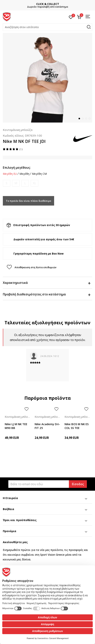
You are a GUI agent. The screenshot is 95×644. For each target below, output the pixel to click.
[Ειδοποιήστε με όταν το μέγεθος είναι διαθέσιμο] (7, 183)
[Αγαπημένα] (71, 17)
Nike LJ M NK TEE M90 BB (16, 426)
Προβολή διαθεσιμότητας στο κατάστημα (47, 294)
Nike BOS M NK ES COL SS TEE (77, 426)
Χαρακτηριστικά (47, 283)
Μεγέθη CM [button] (39, 174)
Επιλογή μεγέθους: (17, 168)
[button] (47, 27)
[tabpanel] (47, 78)
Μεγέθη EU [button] (10, 174)
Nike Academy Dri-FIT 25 (47, 426)
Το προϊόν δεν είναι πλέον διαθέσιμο (28, 201)
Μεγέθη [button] (24, 174)
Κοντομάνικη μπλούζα (18, 130)
